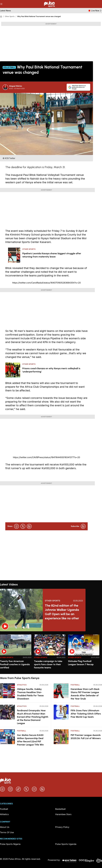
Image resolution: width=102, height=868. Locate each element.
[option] (16, 653)
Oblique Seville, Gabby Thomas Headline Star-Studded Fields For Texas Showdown (30, 694)
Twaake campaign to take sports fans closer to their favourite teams (48, 664)
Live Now (97, 11)
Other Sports (10, 16)
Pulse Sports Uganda (66, 844)
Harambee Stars (63, 814)
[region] (51, 653)
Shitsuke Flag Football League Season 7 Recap (81, 663)
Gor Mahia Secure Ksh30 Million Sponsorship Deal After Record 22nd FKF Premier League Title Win (30, 740)
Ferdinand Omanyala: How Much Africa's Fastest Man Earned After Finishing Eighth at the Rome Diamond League (33, 717)
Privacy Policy (62, 827)
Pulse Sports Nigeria (10, 844)
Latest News (5, 11)
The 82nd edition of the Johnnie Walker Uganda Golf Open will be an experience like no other (62, 612)
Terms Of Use (7, 832)
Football (22, 731)
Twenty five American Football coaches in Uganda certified (15, 664)
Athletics (22, 685)
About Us (5, 827)
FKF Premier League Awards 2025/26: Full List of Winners (86, 737)
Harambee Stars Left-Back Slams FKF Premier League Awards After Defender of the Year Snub (85, 694)
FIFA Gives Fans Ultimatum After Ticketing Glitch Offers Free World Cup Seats (86, 714)
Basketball (60, 809)
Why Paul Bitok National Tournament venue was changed (39, 16)
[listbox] (51, 653)
